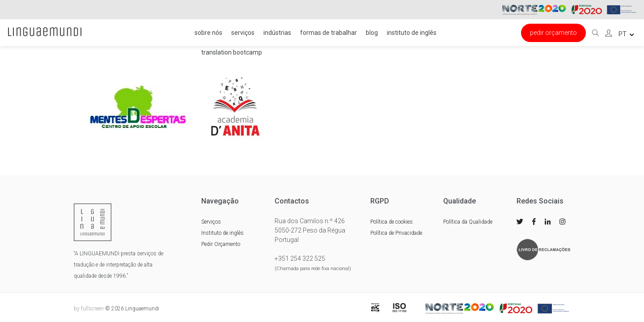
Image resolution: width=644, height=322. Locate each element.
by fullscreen (89, 309)
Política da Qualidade (468, 222)
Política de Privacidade (396, 233)
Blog (372, 33)
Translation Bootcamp (232, 52)
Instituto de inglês (412, 33)
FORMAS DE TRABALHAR (328, 33)
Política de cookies (392, 222)
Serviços (243, 33)
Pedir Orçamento (553, 33)
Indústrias (277, 33)
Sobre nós (208, 33)
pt (626, 34)
